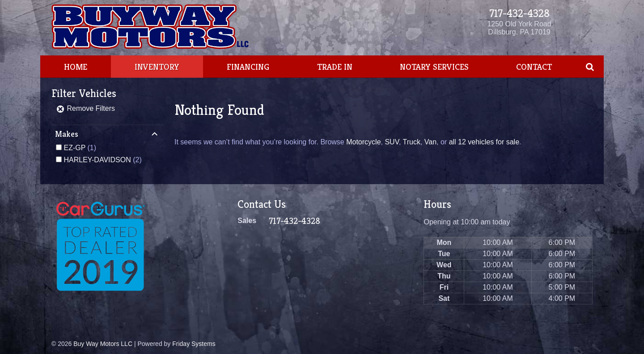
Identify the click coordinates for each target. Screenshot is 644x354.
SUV (392, 142)
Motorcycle (363, 142)
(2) (102, 160)
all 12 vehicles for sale (484, 142)
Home (76, 67)
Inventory (157, 67)
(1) (80, 148)
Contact (534, 67)
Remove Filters (85, 108)
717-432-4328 (519, 13)
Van (430, 142)
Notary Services (434, 67)
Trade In (335, 67)
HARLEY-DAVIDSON (97, 160)
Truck (411, 142)
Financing (248, 67)
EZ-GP (74, 148)
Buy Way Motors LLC (103, 344)
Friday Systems (194, 344)
